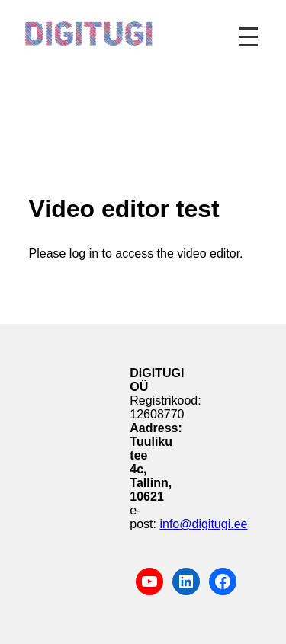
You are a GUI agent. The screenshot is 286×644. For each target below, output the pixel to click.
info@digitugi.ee (203, 524)
